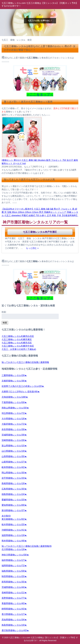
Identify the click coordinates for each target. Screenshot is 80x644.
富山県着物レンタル (13, 446)
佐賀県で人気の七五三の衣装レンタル (22, 386)
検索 (5, 323)
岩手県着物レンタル (13, 478)
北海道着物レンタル (14, 397)
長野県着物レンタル (13, 598)
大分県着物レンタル (13, 419)
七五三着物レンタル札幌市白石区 (18, 336)
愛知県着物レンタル (13, 505)
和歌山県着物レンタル (14, 408)
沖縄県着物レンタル (13, 530)
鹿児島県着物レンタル (14, 630)
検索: (4, 312)
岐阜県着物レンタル (13, 467)
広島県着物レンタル (13, 489)
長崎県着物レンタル (13, 593)
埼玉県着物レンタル (13, 413)
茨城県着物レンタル (13, 587)
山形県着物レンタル (13, 456)
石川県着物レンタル (13, 549)
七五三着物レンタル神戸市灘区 (40, 232)
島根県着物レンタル (13, 483)
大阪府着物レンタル (13, 424)
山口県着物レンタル (13, 451)
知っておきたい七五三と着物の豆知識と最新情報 (25, 362)
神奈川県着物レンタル (14, 555)
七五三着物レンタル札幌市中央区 (18, 346)
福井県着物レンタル (13, 560)
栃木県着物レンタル (13, 525)
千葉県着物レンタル (13, 402)
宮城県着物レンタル (13, 435)
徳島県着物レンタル (13, 494)
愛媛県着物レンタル (13, 500)
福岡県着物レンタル (13, 566)
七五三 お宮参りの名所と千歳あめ (19, 349)
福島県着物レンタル (13, 571)
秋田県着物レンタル (13, 576)
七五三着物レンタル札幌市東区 (17, 339)
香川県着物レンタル (13, 614)
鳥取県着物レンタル (13, 625)
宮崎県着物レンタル (13, 440)
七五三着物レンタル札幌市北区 (17, 343)
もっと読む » (32, 248)
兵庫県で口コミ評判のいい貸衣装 (20, 392)
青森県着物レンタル (13, 603)
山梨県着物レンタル (13, 462)
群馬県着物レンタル (13, 582)
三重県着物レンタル (13, 375)
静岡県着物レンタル (13, 609)
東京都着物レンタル (13, 519)
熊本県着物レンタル (13, 541)
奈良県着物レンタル (13, 429)
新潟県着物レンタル (13, 510)
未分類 (6, 516)
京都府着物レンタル (13, 381)
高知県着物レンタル (13, 620)
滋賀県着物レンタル (13, 535)
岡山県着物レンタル (13, 473)
